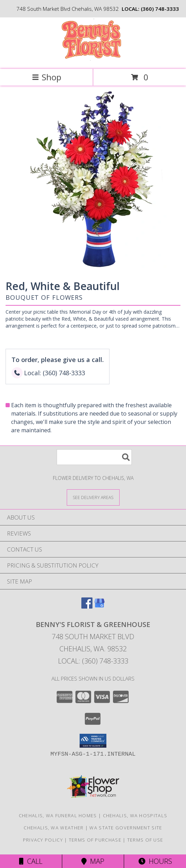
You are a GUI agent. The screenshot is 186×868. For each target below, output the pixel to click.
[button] (93, 741)
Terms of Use (145, 840)
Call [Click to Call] (31, 861)
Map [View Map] (93, 861)
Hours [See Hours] (155, 861)
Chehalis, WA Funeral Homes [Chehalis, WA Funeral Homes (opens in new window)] (58, 815)
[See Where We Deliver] (93, 497)
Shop (47, 77)
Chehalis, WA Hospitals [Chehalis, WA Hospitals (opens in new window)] (135, 815)
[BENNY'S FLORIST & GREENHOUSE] (93, 59)
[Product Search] (94, 457)
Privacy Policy (43, 840)
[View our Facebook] (87, 606)
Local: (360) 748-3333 (93, 661)
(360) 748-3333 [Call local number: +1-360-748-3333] (160, 9)
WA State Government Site (126, 828)
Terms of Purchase (95, 840)
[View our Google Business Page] (99, 606)
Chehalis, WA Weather (54, 828)
